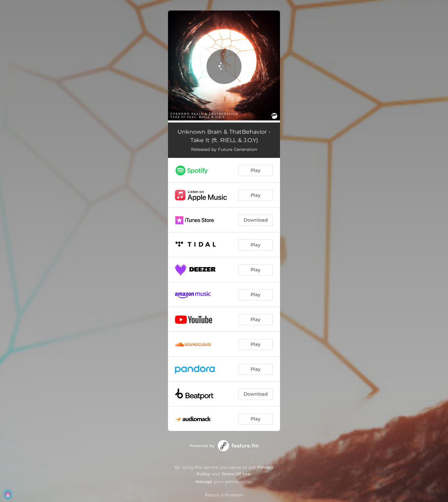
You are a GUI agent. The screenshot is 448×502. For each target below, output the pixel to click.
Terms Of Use (236, 474)
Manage (204, 482)
